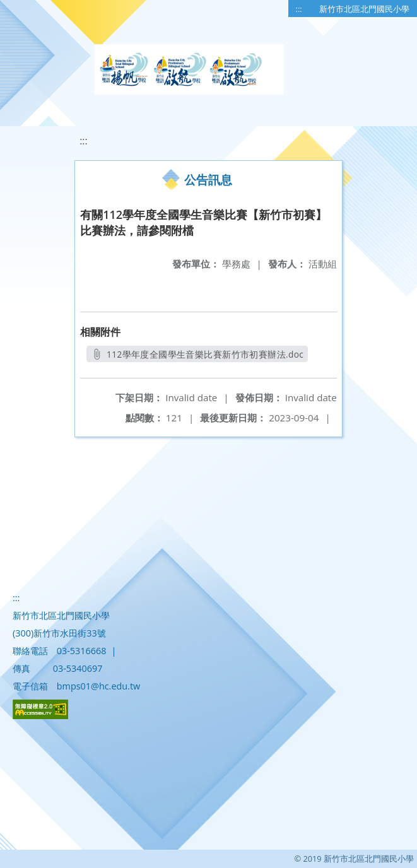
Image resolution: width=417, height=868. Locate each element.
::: (299, 9)
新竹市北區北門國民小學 (364, 9)
